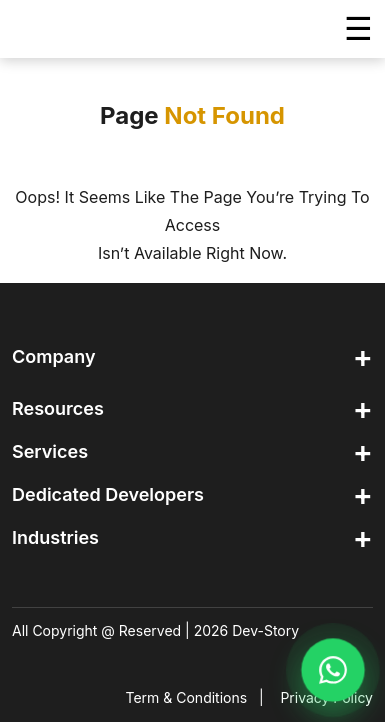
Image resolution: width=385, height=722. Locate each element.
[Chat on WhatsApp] (332, 669)
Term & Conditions (187, 697)
